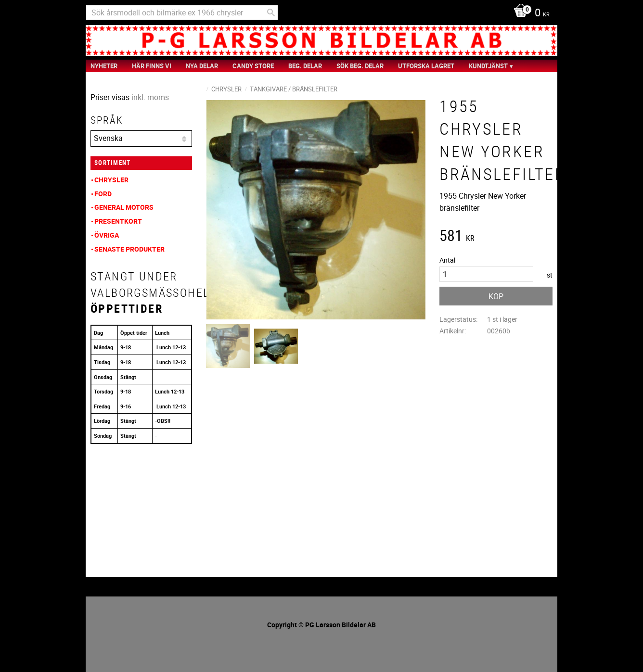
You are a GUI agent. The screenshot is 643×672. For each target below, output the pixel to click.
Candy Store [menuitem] (253, 66)
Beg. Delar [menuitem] (305, 66)
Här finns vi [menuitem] (152, 66)
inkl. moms (150, 97)
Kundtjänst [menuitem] (488, 66)
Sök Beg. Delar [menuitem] (360, 66)
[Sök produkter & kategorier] (182, 13)
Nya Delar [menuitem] (202, 66)
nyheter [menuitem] (104, 66)
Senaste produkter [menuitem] (129, 249)
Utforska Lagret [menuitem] (426, 66)
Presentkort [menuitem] (118, 221)
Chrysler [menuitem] (111, 180)
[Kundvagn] (529, 13)
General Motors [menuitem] (124, 207)
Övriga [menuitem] (107, 235)
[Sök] (271, 13)
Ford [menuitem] (103, 194)
